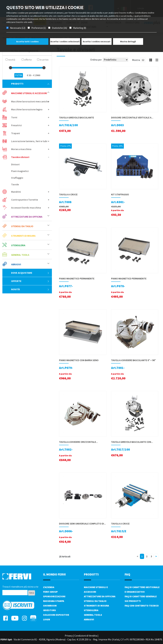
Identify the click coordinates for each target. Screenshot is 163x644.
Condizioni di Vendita (86, 636)
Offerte (30, 281)
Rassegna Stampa (54, 601)
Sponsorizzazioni (54, 596)
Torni (14, 117)
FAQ (127, 574)
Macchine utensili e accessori (29, 93)
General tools (20, 255)
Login (47, 619)
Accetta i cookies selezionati (65, 42)
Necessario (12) (18, 28)
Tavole (15, 184)
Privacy (69, 636)
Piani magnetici (20, 171)
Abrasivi (16, 264)
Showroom (50, 606)
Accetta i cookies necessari (97, 42)
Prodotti (30, 84)
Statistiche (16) (59, 28)
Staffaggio (17, 178)
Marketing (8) (80, 28)
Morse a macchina (21, 149)
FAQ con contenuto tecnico (142, 606)
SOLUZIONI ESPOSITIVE (56, 615)
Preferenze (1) (39, 28)
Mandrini (16, 192)
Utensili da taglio (22, 226)
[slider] (11, 68)
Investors (50, 610)
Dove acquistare (30, 273)
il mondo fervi (54, 574)
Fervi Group (50, 592)
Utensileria (18, 245)
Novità (30, 289)
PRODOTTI (91, 574)
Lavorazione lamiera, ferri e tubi (29, 141)
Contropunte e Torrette (25, 200)
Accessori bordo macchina (26, 208)
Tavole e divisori (20, 157)
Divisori (15, 164)
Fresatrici (16, 125)
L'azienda (49, 587)
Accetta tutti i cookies (27, 42)
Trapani (16, 133)
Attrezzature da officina (27, 217)
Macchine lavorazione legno (27, 109)
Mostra (136, 60)
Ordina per (96, 60)
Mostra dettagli (128, 42)
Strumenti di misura (23, 236)
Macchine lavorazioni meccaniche (30, 101)
